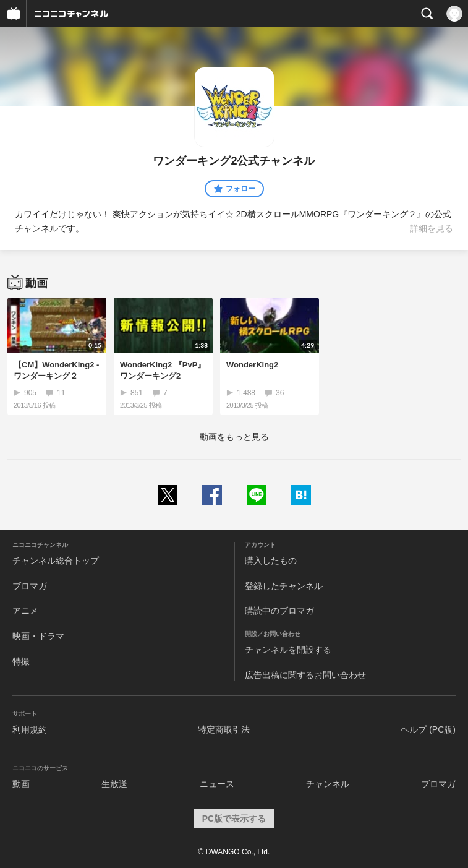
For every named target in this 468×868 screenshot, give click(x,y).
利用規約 (30, 729)
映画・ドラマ (38, 636)
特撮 (21, 661)
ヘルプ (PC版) (428, 729)
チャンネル (328, 784)
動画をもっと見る (234, 437)
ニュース (217, 784)
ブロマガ (30, 586)
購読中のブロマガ (279, 611)
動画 (21, 784)
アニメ (25, 611)
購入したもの (271, 561)
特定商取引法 (224, 729)
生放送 (114, 784)
